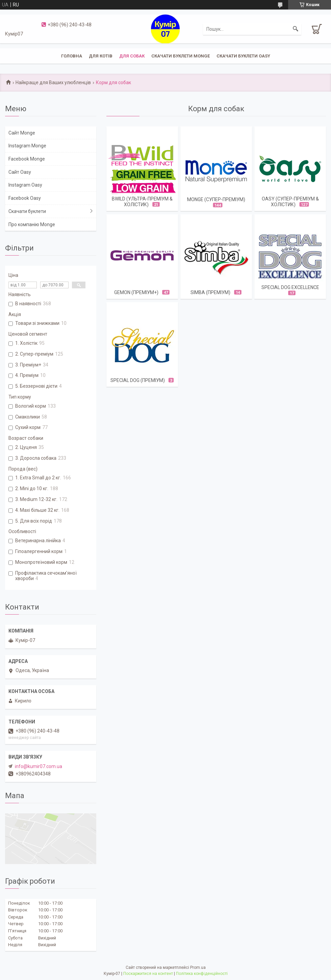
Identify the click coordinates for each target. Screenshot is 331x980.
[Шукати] (296, 29)
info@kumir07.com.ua (39, 766)
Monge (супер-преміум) (216, 199)
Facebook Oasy (25, 198)
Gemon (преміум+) (136, 292)
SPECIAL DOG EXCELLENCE (290, 287)
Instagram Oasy (25, 185)
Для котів (101, 56)
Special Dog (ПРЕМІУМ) (138, 380)
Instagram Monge (27, 146)
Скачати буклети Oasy (243, 56)
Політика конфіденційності (202, 974)
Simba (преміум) (210, 292)
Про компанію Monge (32, 224)
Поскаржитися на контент (148, 974)
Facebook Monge (27, 159)
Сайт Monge (22, 133)
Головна (72, 56)
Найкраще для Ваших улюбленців (53, 82)
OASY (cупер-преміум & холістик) (290, 202)
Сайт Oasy (20, 172)
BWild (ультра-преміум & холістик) (142, 202)
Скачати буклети (27, 211)
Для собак (132, 56)
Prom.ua (198, 967)
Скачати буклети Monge (181, 56)
